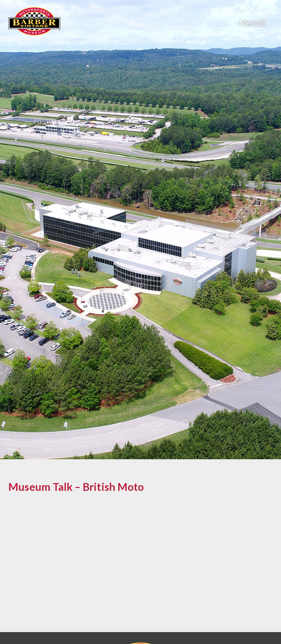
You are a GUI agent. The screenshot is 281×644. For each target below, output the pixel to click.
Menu (253, 23)
